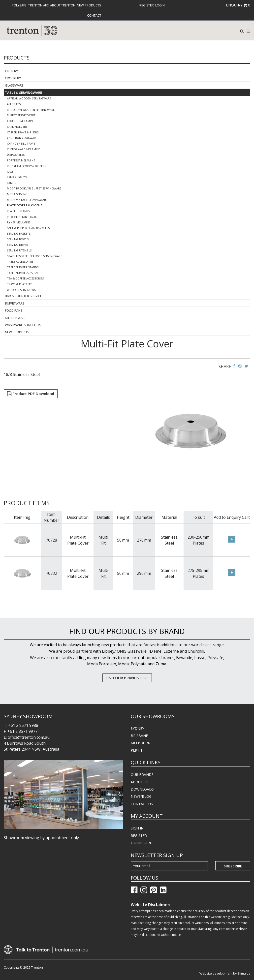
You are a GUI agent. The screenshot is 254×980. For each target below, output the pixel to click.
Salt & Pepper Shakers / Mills (28, 228)
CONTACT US (142, 804)
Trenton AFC (38, 5)
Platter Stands (18, 211)
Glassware (14, 85)
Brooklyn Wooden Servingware (31, 110)
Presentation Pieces (22, 217)
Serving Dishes (18, 245)
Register (147, 5)
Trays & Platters (20, 284)
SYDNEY (137, 728)
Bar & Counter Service (23, 296)
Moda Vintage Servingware (27, 200)
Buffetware (15, 303)
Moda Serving (17, 194)
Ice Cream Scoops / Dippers (26, 166)
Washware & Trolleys (23, 325)
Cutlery (11, 71)
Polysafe (19, 5)
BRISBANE (139, 736)
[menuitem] (19, 5)
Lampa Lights (17, 177)
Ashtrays (14, 104)
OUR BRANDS (142, 775)
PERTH (136, 750)
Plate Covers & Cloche (24, 205)
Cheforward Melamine (24, 149)
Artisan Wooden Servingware (29, 98)
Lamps (11, 183)
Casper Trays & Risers (23, 132)
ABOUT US (140, 782)
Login (160, 5)
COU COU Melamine (21, 121)
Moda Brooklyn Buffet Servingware (34, 188)
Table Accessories (20, 261)
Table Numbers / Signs (23, 273)
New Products (89, 5)
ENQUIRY (238, 5)
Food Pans (14, 310)
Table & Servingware (23, 92)
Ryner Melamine (19, 222)
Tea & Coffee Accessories (25, 278)
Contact (94, 15)
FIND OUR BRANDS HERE (127, 678)
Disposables (16, 155)
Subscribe (233, 866)
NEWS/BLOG (141, 796)
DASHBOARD (142, 843)
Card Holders (17, 127)
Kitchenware (16, 318)
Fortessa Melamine (21, 160)
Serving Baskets (19, 233)
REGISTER (139, 836)
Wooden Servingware (23, 290)
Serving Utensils (19, 250)
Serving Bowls (18, 239)
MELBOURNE (142, 743)
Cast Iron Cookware (22, 138)
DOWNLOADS (142, 789)
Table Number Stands (23, 267)
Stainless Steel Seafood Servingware (34, 256)
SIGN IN (137, 828)
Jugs (10, 171)
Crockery (13, 78)
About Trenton (63, 5)
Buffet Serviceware (21, 115)
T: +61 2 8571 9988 (21, 725)
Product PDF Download (31, 394)
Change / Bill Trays (21, 143)
